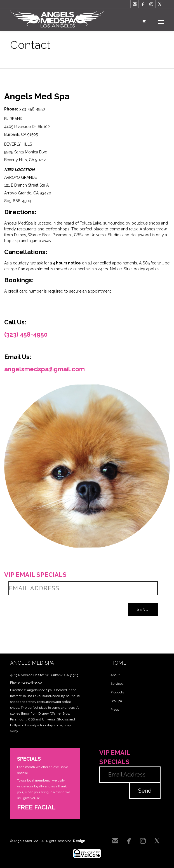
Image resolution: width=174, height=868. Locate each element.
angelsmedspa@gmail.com (44, 369)
